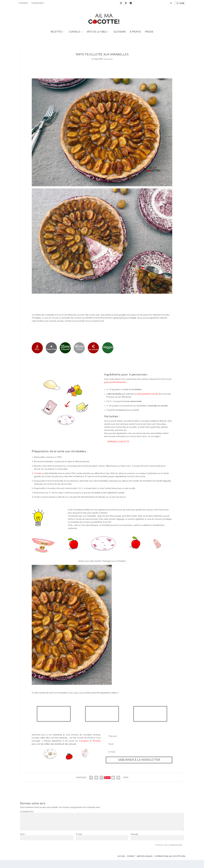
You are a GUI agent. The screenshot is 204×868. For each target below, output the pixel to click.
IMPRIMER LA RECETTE (118, 450)
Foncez (38, 481)
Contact (131, 864)
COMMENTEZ (27, 820)
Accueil (121, 864)
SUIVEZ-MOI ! (38, 3)
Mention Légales (145, 864)
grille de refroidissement (115, 390)
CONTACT (24, 3)
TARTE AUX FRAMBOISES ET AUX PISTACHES (102, 722)
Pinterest (97, 749)
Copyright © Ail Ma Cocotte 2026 (170, 864)
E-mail (79, 842)
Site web (134, 842)
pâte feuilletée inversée (147, 402)
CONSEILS (74, 40)
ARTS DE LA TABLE (97, 40)
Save (108, 786)
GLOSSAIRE (120, 40)
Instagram (84, 749)
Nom (23, 842)
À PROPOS (135, 40)
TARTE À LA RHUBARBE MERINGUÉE (150, 722)
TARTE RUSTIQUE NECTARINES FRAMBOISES (54, 722)
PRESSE (149, 40)
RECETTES (56, 40)
